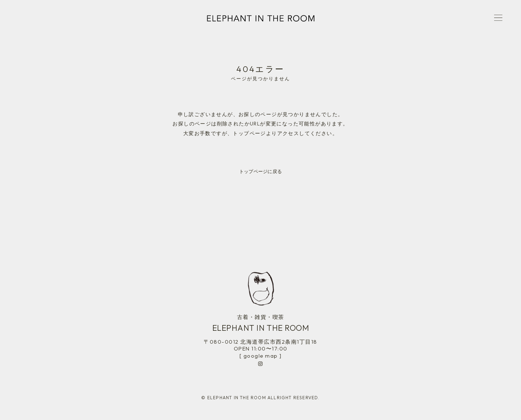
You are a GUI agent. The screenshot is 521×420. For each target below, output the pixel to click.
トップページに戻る (261, 171)
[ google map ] (261, 356)
